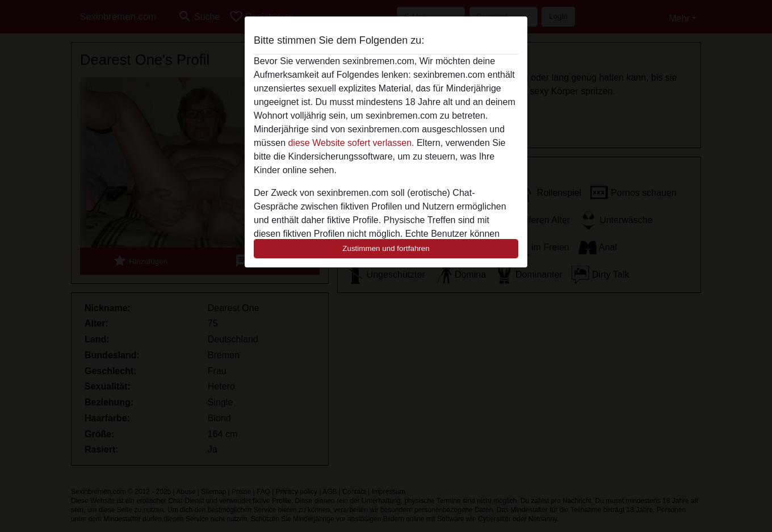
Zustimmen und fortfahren (386, 248)
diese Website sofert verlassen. (351, 143)
